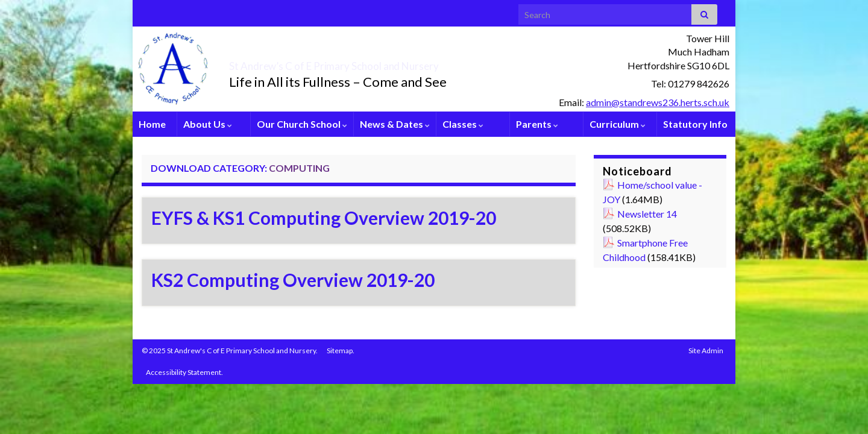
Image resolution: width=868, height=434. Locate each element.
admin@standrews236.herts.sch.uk (658, 102)
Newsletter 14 (647, 214)
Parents (537, 124)
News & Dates (395, 124)
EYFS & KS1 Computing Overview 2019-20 (324, 218)
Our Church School (302, 124)
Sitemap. (341, 351)
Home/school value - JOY (653, 192)
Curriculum (618, 124)
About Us (208, 124)
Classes (463, 124)
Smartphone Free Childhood (645, 250)
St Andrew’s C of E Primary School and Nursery (401, 63)
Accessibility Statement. (184, 372)
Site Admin (706, 351)
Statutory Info (695, 124)
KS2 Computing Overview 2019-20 (293, 280)
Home (152, 124)
